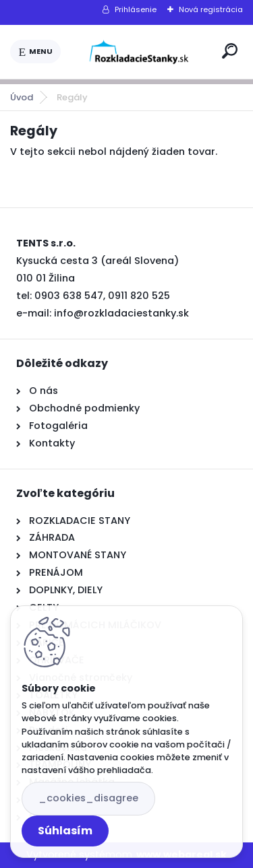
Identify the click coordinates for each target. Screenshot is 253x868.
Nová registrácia (211, 9)
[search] (230, 51)
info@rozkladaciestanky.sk (121, 313)
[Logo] (139, 52)
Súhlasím (65, 831)
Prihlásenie (136, 9)
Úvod (22, 97)
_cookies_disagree (88, 798)
